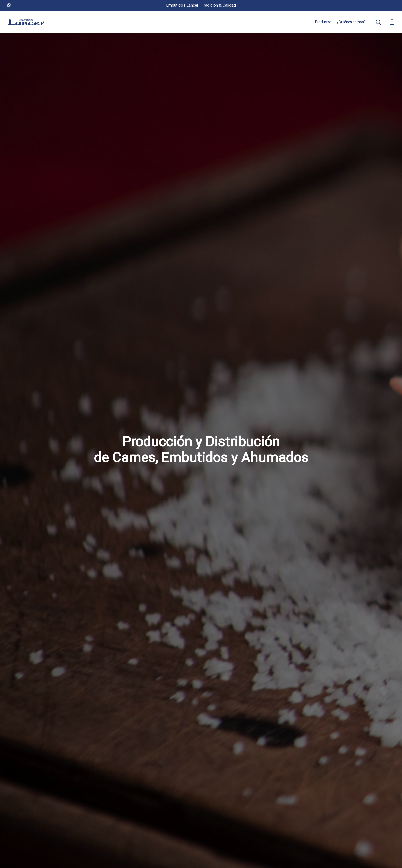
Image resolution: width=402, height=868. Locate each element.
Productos (323, 22)
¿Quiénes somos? (351, 22)
